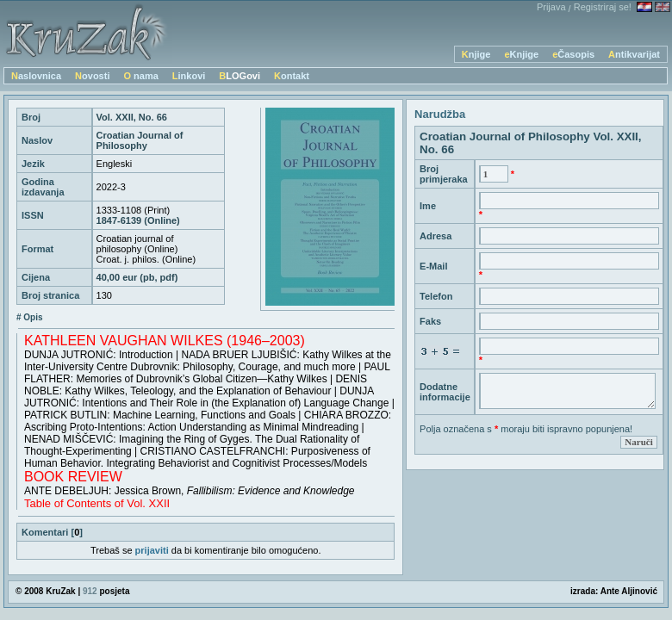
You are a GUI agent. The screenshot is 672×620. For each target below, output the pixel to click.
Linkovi (189, 76)
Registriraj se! (603, 7)
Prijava (551, 7)
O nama (140, 76)
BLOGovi (240, 76)
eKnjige (521, 54)
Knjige (476, 54)
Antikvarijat (634, 54)
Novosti (92, 76)
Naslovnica (36, 76)
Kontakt (292, 76)
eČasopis (573, 54)
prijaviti (152, 550)
